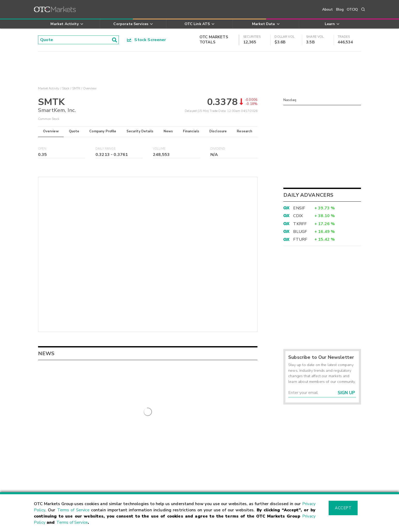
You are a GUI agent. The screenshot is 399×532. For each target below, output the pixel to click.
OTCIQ (352, 9)
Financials (191, 131)
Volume (159, 149)
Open (42, 149)
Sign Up (346, 393)
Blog (340, 9)
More (148, 418)
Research (245, 131)
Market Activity (49, 88)
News (168, 131)
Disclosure (218, 131)
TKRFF (300, 224)
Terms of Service (73, 510)
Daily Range (106, 149)
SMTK (76, 88)
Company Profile (103, 131)
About (328, 9)
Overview (51, 131)
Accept (343, 508)
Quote (74, 131)
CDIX (298, 216)
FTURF (300, 239)
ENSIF (299, 208)
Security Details (140, 131)
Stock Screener (147, 40)
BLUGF (300, 232)
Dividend (218, 149)
